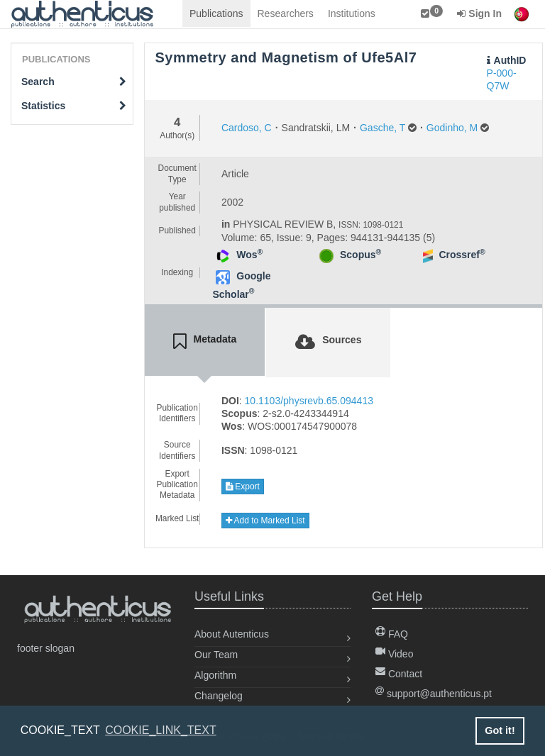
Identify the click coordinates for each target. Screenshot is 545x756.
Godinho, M (452, 128)
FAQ (392, 634)
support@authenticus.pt (434, 694)
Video (394, 654)
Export (243, 487)
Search (74, 82)
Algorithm (215, 675)
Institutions (352, 13)
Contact (399, 674)
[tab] (205, 342)
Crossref (462, 255)
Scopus (360, 255)
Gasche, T (382, 128)
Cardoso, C (247, 128)
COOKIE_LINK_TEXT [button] (161, 730)
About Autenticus (232, 634)
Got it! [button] (500, 730)
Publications (216, 13)
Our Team (216, 655)
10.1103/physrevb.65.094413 (309, 401)
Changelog (219, 696)
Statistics (74, 106)
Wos (249, 255)
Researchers (286, 13)
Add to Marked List (265, 521)
